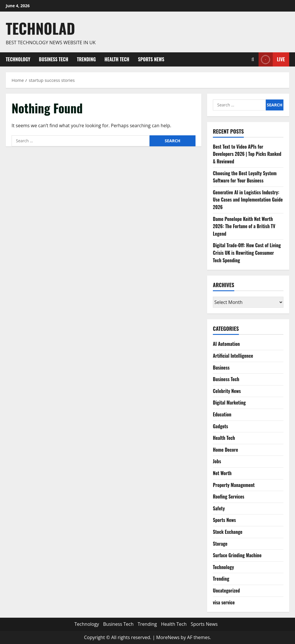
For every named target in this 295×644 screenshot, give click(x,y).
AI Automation (226, 344)
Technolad (40, 28)
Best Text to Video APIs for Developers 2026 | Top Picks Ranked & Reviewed (247, 154)
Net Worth (222, 473)
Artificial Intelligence (233, 356)
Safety (219, 508)
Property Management (234, 485)
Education (222, 414)
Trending (86, 59)
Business (221, 368)
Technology (18, 59)
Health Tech (117, 59)
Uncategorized (226, 591)
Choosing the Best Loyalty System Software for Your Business (245, 177)
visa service (224, 602)
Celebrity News (227, 391)
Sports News (151, 59)
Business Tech (54, 59)
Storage (220, 544)
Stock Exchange (228, 532)
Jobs (217, 461)
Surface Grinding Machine (237, 555)
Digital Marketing (229, 403)
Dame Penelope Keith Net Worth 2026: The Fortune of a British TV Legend (244, 226)
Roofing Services (228, 497)
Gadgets (221, 426)
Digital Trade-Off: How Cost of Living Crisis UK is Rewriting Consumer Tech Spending (247, 253)
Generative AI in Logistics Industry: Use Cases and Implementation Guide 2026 (248, 200)
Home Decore (225, 450)
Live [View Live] (272, 59)
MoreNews (168, 637)
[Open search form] (253, 59)
